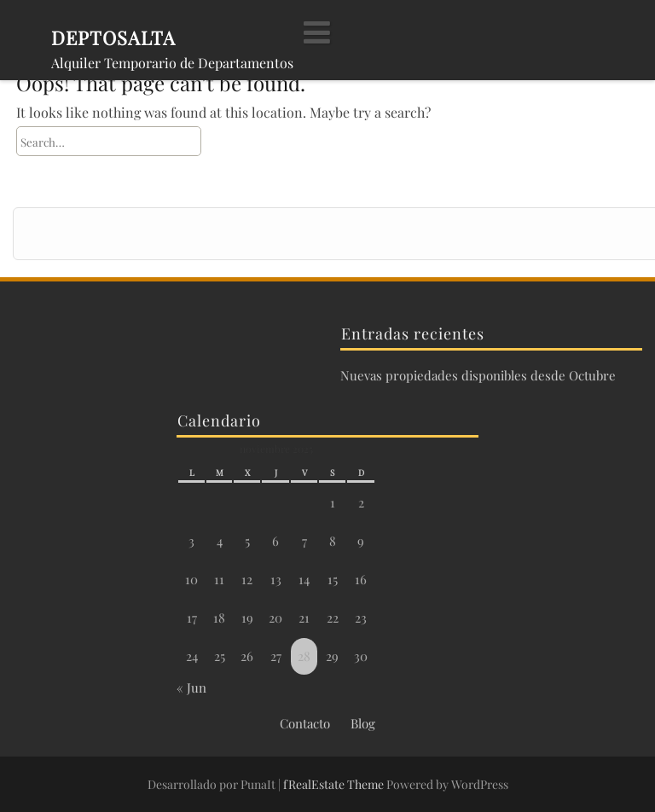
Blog (363, 723)
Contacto (305, 723)
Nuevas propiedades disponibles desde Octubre (478, 375)
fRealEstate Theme (335, 784)
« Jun (191, 687)
